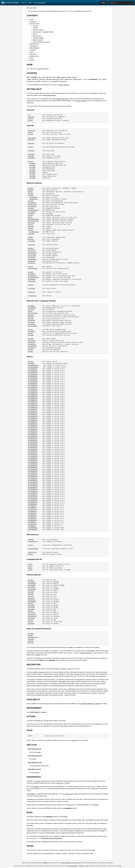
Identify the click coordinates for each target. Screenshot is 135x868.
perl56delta (32, 526)
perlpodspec (32, 203)
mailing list (82, 866)
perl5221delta (33, 456)
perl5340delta (33, 414)
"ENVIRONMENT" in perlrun (38, 712)
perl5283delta (33, 427)
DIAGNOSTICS (34, 56)
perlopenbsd (32, 602)
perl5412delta (33, 382)
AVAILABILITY (34, 46)
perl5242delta (33, 446)
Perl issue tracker (73, 866)
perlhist (31, 362)
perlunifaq (32, 257)
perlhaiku (31, 591)
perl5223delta (33, 453)
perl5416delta (33, 374)
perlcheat (31, 154)
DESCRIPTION (34, 44)
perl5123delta (33, 495)
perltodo (31, 639)
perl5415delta (33, 376)
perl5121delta (33, 499)
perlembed (31, 306)
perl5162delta (33, 477)
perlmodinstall (33, 278)
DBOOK (46, 863)
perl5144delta (33, 482)
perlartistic (32, 552)
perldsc (30, 132)
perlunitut (32, 261)
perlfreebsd (32, 589)
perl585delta (32, 513)
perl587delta (32, 509)
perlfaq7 (32, 174)
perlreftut (32, 131)
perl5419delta (33, 369)
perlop (30, 192)
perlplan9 (31, 609)
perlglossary (32, 296)
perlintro (31, 117)
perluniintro (32, 252)
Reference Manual (38, 30)
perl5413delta (33, 380)
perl (28, 8)
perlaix (30, 580)
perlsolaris (32, 615)
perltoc (30, 120)
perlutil (31, 285)
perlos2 (30, 604)
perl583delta (32, 517)
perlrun (30, 119)
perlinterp (32, 342)
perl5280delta (33, 433)
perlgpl (30, 554)
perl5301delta (33, 424)
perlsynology (32, 616)
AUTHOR (32, 50)
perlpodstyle (32, 206)
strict (42, 660)
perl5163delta (33, 475)
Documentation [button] (40, 3)
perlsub (30, 194)
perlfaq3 (32, 167)
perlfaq (30, 162)
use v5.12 (60, 783)
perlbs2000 (32, 585)
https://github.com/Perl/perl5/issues (52, 838)
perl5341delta (33, 413)
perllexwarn (32, 212)
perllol (30, 134)
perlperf (31, 147)
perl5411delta (33, 383)
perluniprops (32, 259)
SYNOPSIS (33, 22)
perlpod (30, 201)
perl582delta (32, 519)
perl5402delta (33, 387)
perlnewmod (32, 279)
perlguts (31, 317)
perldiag (31, 208)
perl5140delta (33, 489)
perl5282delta (33, 429)
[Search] (121, 3)
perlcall (31, 319)
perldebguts (32, 308)
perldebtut (32, 158)
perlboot (31, 634)
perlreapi (31, 322)
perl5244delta (33, 442)
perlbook (31, 540)
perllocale (32, 250)
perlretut (31, 140)
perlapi (30, 330)
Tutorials (35, 28)
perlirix (31, 596)
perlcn (30, 564)
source (31, 8)
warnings (52, 660)
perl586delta (32, 511)
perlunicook (32, 256)
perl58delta (32, 522)
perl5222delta (33, 455)
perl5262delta (33, 436)
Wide (103, 3)
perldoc (30, 545)
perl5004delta (33, 530)
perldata (31, 190)
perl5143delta (33, 484)
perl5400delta (33, 391)
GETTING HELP (35, 24)
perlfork (31, 239)
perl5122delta (33, 497)
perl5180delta (33, 473)
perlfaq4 (32, 169)
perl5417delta (33, 372)
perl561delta (32, 524)
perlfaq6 (32, 173)
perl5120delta (33, 500)
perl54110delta (33, 367)
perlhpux (31, 593)
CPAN (35, 8)
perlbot (30, 636)
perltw (30, 570)
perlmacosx (32, 600)
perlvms (30, 620)
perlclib (31, 315)
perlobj (30, 228)
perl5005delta (33, 528)
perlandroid (32, 583)
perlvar (30, 215)
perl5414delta (33, 378)
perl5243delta (33, 444)
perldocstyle (32, 204)
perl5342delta (33, 411)
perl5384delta (33, 393)
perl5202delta (33, 462)
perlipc (30, 237)
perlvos (30, 622)
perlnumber (32, 241)
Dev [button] (30, 3)
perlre (30, 217)
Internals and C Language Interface (43, 32)
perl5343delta (33, 409)
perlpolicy (32, 348)
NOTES (32, 60)
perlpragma (32, 281)
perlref (30, 225)
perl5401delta (33, 389)
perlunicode (32, 254)
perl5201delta (33, 464)
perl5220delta (33, 458)
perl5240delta (33, 449)
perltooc (31, 641)
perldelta (31, 363)
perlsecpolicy (33, 268)
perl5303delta (33, 420)
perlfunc (31, 195)
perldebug (31, 214)
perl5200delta (33, 466)
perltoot (31, 643)
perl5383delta (33, 394)
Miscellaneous (37, 36)
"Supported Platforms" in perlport (90, 704)
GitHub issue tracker (66, 863)
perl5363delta (33, 402)
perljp (30, 566)
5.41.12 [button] (24, 3)
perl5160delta (33, 480)
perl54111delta (33, 365)
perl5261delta (33, 438)
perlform (31, 226)
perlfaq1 (32, 163)
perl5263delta (33, 435)
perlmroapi (32, 320)
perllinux (31, 598)
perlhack (31, 339)
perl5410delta (33, 385)
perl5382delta (33, 396)
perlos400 (31, 607)
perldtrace (32, 292)
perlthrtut (32, 245)
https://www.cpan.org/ (35, 762)
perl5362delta (33, 404)
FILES (31, 52)
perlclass (31, 234)
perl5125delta (33, 491)
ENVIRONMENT (35, 48)
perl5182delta (33, 469)
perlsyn (30, 188)
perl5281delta (33, 431)
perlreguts (32, 324)
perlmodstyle (32, 276)
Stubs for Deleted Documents (41, 42)
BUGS (32, 58)
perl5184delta (33, 467)
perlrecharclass (33, 221)
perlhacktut (32, 344)
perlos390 (31, 605)
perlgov (30, 350)
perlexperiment (33, 549)
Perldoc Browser (10, 3)
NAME (32, 20)
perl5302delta (33, 422)
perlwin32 (31, 624)
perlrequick (32, 138)
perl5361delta (33, 405)
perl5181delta (33, 471)
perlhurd (31, 594)
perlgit (30, 352)
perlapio (31, 335)
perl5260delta (33, 440)
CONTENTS (32, 16)
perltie (30, 230)
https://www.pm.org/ (34, 769)
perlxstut (31, 309)
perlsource (32, 341)
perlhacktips (32, 346)
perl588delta (32, 508)
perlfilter (32, 289)
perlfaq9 (32, 178)
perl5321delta (33, 416)
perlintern (32, 331)
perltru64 (31, 618)
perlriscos (32, 613)
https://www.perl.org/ (50, 95)
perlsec (30, 267)
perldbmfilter (34, 232)
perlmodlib (32, 274)
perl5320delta (33, 418)
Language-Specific (38, 38)
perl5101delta (33, 502)
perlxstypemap (33, 313)
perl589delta (32, 506)
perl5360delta (33, 407)
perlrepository (33, 637)
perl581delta (32, 520)
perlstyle (31, 151)
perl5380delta (33, 400)
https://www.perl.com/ (35, 756)
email (74, 863)
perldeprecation (33, 210)
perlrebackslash (33, 219)
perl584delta (32, 515)
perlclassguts (33, 326)
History (35, 34)
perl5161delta (33, 478)
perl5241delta (33, 447)
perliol (30, 333)
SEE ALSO (33, 54)
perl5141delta (33, 488)
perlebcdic (32, 263)
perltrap (31, 156)
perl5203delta (33, 460)
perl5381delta (33, 398)
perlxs (30, 311)
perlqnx (30, 611)
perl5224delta (33, 451)
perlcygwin (32, 587)
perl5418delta (33, 371)
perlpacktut (33, 199)
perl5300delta (33, 425)
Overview (35, 26)
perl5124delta (33, 493)
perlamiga (31, 582)
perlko (30, 568)
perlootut (31, 143)
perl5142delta (33, 486)
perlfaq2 (32, 165)
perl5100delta (33, 504)
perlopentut (33, 197)
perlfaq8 (32, 176)
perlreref (31, 223)
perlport (31, 248)
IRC (87, 866)
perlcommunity (33, 541)
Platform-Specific (38, 40)
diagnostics (69, 794)
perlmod (30, 272)
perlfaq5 (32, 171)
